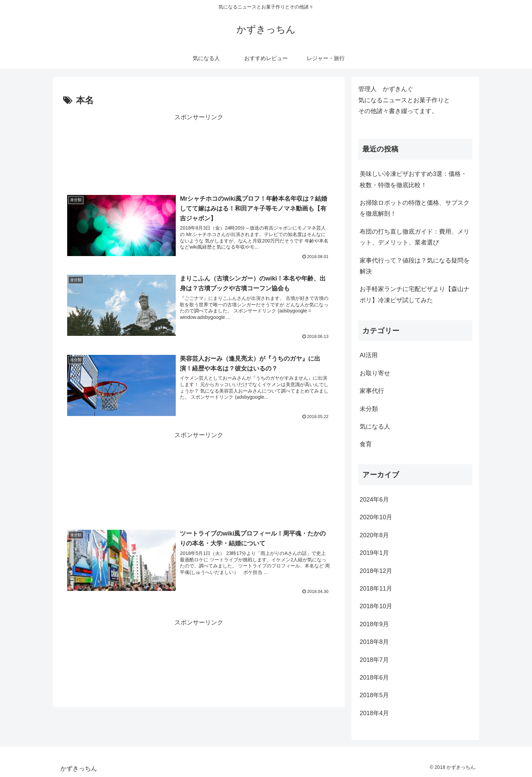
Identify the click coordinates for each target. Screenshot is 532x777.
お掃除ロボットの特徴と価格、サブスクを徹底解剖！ (415, 208)
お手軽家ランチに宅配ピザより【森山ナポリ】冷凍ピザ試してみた (415, 294)
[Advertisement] (199, 151)
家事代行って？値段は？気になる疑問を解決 (415, 266)
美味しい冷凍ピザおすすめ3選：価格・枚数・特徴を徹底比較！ (413, 179)
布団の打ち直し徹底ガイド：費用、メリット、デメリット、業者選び (415, 237)
